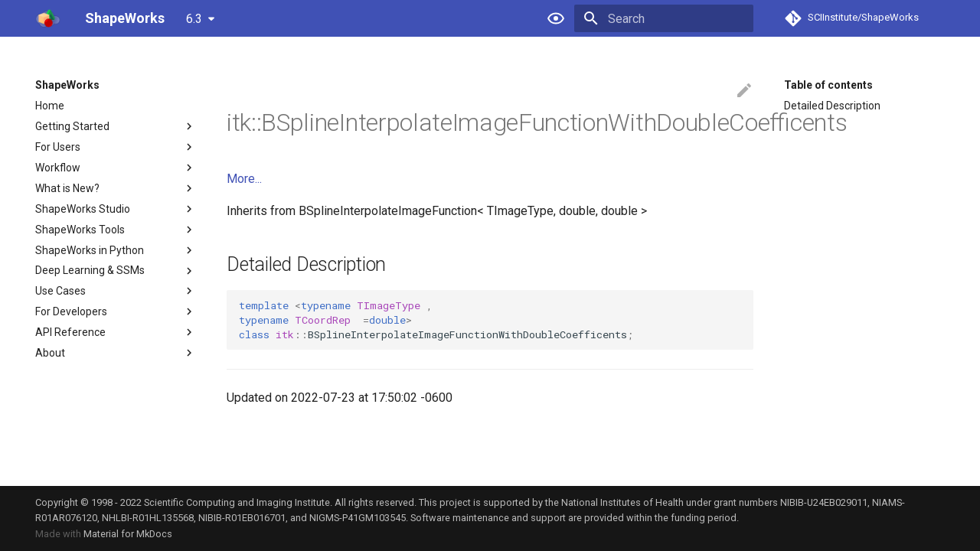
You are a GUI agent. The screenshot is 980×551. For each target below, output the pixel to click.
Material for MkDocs (128, 534)
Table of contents (828, 85)
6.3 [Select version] (194, 19)
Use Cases (116, 291)
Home (50, 106)
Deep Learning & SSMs (116, 271)
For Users (116, 147)
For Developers (116, 311)
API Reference (116, 332)
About (116, 353)
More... (244, 179)
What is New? (116, 188)
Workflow (116, 168)
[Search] (664, 18)
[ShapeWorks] (48, 18)
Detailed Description (832, 106)
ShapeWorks (67, 85)
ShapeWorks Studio (116, 209)
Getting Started (116, 126)
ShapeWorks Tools (116, 230)
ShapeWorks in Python (116, 250)
